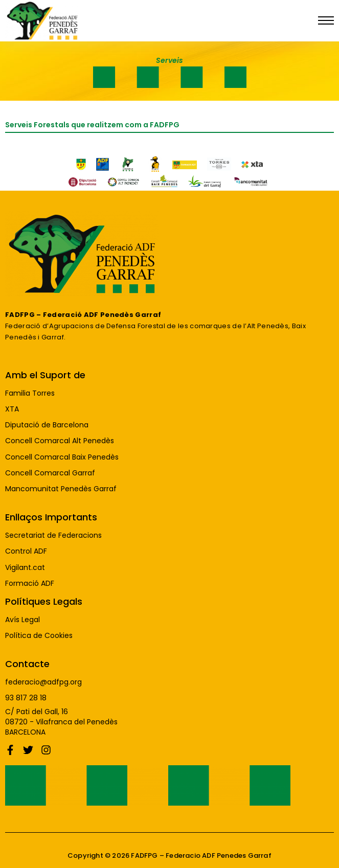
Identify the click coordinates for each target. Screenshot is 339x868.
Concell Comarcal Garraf (50, 473)
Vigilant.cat (25, 568)
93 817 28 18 (26, 698)
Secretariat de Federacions (53, 535)
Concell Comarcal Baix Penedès (62, 457)
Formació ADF (30, 584)
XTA (12, 409)
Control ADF (26, 551)
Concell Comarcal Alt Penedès (60, 441)
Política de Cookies (39, 636)
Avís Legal (22, 620)
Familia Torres (30, 393)
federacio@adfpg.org (43, 682)
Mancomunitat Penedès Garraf (61, 489)
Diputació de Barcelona (47, 425)
